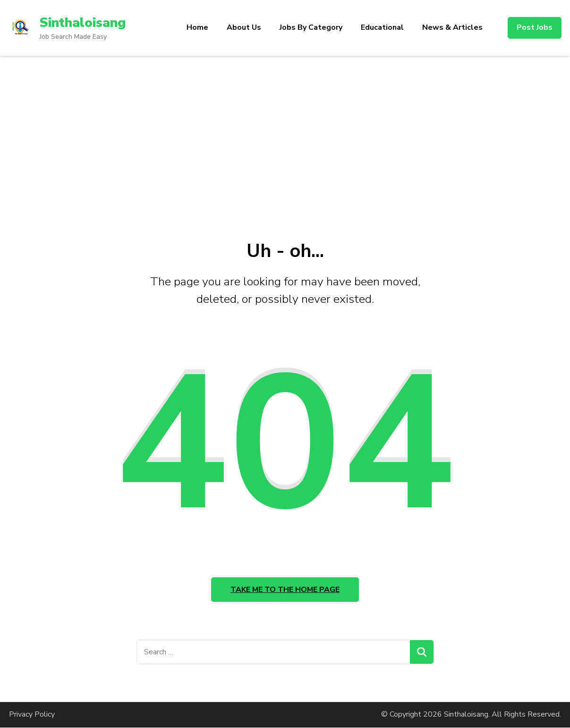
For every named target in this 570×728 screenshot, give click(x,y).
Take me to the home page (285, 590)
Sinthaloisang (83, 23)
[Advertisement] (285, 127)
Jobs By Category (311, 27)
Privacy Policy (32, 715)
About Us (244, 27)
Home (197, 27)
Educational (382, 27)
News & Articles (452, 27)
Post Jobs (535, 27)
